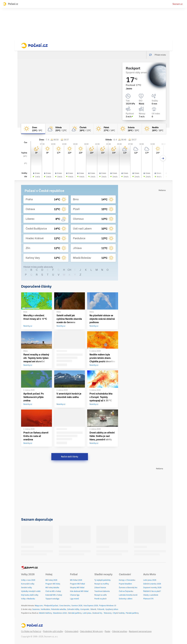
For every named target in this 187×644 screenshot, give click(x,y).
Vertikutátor (45, 609)
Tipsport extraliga (52, 599)
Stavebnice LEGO (60, 613)
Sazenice (36, 609)
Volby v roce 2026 (28, 580)
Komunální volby (28, 584)
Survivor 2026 (77, 606)
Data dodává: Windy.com (91, 631)
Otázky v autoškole (151, 595)
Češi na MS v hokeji (53, 591)
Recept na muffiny (102, 584)
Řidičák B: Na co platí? (152, 591)
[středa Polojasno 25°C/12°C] (57, 129)
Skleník (93, 609)
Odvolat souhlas (120, 631)
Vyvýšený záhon (112, 609)
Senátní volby (26, 588)
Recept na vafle (101, 595)
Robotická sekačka (59, 609)
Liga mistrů (74, 599)
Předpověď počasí (51, 606)
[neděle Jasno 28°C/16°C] (154, 129)
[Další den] (163, 158)
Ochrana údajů (72, 631)
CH (69, 270)
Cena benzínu (65, 606)
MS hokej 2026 (51, 580)
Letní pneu (87, 613)
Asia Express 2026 (91, 606)
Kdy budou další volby (30, 595)
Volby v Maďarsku (28, 599)
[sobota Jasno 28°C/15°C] (130, 129)
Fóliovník (101, 609)
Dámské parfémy (75, 613)
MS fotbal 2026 (76, 580)
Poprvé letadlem (125, 584)
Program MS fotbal (77, 584)
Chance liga (75, 595)
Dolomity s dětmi (126, 599)
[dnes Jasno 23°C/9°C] (33, 129)
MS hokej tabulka (52, 588)
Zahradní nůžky (73, 609)
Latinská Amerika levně (128, 595)
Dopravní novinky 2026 (152, 588)
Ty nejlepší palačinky (102, 580)
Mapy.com (39, 606)
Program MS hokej (53, 584)
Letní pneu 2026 (150, 580)
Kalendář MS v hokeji (54, 595)
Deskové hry (97, 613)
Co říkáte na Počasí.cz (31, 631)
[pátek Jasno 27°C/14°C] (106, 129)
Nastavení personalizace (140, 631)
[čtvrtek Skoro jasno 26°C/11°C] (81, 129)
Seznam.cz (178, 4)
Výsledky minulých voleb (31, 591)
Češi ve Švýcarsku (126, 591)
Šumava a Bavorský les (128, 588)
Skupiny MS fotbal (77, 588)
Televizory (108, 613)
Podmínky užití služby (53, 631)
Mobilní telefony (45, 613)
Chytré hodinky (119, 613)
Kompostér (85, 609)
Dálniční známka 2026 (152, 584)
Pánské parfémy (132, 613)
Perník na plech (100, 599)
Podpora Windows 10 (108, 606)
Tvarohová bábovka (102, 591)
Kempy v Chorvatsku (127, 580)
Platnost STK (148, 599)
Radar (107, 631)
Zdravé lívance (100, 588)
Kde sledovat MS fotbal (79, 591)
